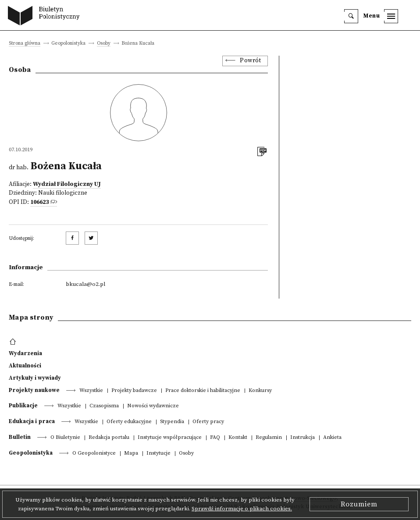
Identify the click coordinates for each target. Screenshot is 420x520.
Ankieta (332, 438)
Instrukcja (303, 438)
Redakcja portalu (109, 438)
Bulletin (20, 437)
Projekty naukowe (34, 390)
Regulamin (269, 438)
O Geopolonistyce (94, 454)
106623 (39, 202)
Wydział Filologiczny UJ (67, 184)
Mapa (131, 454)
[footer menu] (14, 342)
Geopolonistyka (31, 453)
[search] (351, 16)
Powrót (250, 61)
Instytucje (158, 454)
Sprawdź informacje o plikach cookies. (242, 509)
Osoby (104, 44)
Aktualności (25, 366)
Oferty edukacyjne (129, 422)
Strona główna (25, 44)
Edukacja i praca (32, 421)
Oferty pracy (208, 422)
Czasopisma (104, 406)
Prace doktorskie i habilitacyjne (203, 391)
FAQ (215, 438)
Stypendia (172, 422)
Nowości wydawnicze (153, 406)
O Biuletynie (65, 438)
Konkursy (260, 391)
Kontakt (238, 438)
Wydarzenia (25, 353)
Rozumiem (359, 504)
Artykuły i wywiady (35, 378)
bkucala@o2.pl (85, 284)
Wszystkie (91, 391)
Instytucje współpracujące (170, 438)
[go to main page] (46, 17)
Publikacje (23, 406)
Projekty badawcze (134, 391)
